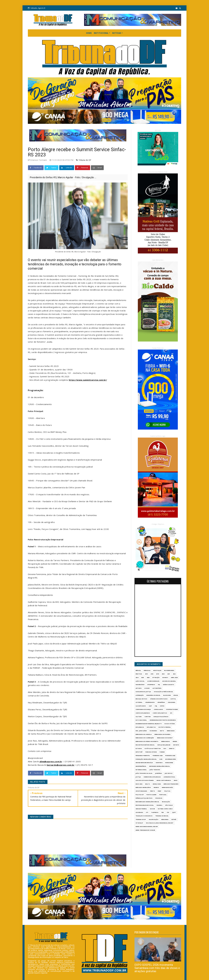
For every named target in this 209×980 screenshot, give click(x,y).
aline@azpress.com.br (51, 761)
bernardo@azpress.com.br (61, 765)
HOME (89, 33)
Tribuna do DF (85, 160)
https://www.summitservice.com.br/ (88, 380)
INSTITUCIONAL (101, 33)
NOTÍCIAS (117, 33)
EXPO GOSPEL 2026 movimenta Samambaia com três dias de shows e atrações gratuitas (157, 968)
